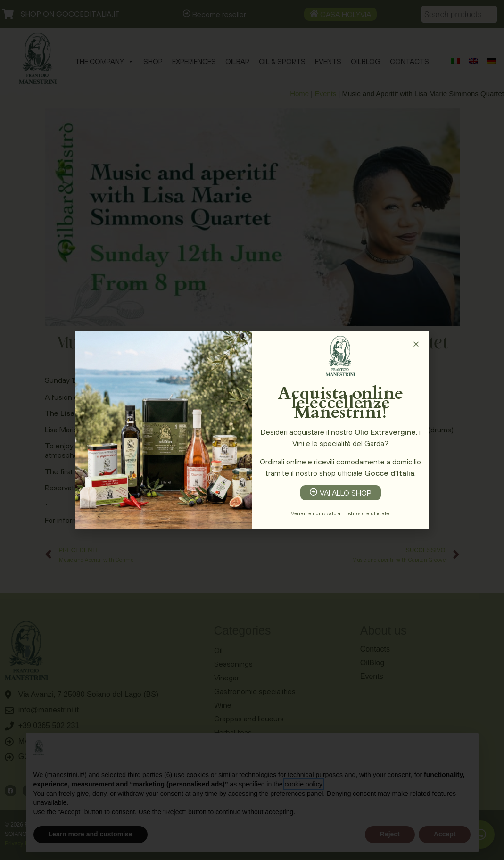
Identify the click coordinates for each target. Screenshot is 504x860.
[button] (416, 344)
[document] (252, 430)
